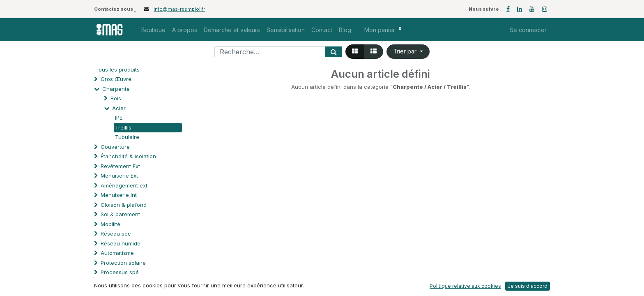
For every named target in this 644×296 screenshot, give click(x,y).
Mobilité (110, 224)
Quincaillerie (117, 282)
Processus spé (120, 272)
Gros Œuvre (116, 79)
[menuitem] (153, 30)
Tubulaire (127, 137)
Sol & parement (121, 214)
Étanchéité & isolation (128, 156)
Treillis (123, 127)
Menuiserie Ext (119, 176)
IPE (119, 118)
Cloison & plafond (124, 205)
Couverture (115, 147)
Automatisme (117, 253)
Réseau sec (116, 234)
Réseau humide (121, 243)
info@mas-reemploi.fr (179, 9)
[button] (408, 52)
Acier (119, 108)
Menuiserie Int (119, 195)
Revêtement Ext (120, 166)
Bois (116, 98)
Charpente (116, 89)
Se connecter (528, 30)
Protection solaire (123, 263)
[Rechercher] (334, 52)
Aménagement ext (124, 185)
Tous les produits (117, 69)
